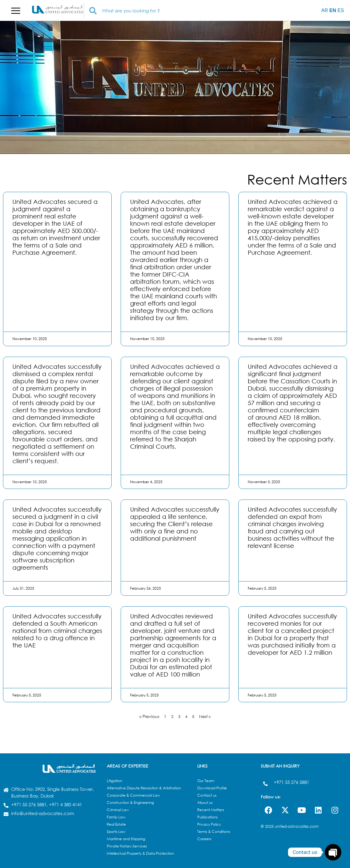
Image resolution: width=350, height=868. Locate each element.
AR (325, 10)
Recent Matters (211, 810)
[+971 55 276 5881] (265, 782)
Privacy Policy (209, 824)
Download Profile (212, 788)
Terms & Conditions (214, 832)
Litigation (114, 781)
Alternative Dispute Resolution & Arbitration (144, 788)
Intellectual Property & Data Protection (140, 853)
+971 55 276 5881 (291, 782)
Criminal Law (118, 810)
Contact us (207, 795)
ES (340, 10)
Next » (206, 716)
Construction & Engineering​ (130, 802)
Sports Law (116, 832)
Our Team (206, 781)
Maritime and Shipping (126, 839)
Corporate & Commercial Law (133, 795)
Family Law (116, 817)
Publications (208, 817)
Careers (204, 839)
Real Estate (116, 824)
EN (333, 10)
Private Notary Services (127, 846)
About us (205, 802)
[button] (16, 11)
